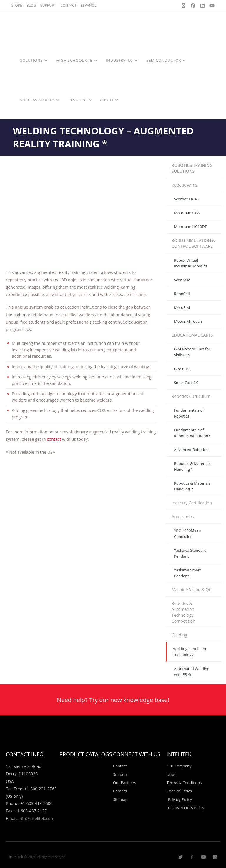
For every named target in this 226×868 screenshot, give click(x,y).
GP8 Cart (182, 369)
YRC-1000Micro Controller (187, 533)
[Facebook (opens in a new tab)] (193, 6)
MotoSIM (182, 307)
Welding (179, 635)
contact (54, 439)
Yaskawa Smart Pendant (187, 573)
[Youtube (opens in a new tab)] (211, 6)
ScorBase (182, 280)
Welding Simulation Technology (190, 652)
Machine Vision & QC (192, 590)
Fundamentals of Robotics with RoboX (192, 433)
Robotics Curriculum (191, 396)
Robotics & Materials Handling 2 (192, 486)
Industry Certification (192, 503)
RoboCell (182, 294)
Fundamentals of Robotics (189, 413)
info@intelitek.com (36, 818)
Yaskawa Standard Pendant (190, 553)
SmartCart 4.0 (186, 383)
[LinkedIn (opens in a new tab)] (202, 6)
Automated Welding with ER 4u (192, 671)
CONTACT (68, 5)
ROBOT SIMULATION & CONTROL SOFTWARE (193, 243)
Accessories (183, 517)
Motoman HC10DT (190, 227)
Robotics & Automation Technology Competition (183, 612)
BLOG (31, 5)
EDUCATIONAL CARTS (192, 335)
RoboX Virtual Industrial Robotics (191, 263)
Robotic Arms (184, 185)
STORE (17, 5)
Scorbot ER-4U (187, 199)
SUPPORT (48, 5)
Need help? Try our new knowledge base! (113, 700)
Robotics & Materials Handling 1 (192, 466)
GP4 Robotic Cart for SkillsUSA (192, 352)
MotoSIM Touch (188, 321)
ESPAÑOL (89, 5)
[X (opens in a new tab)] (184, 6)
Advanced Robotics (191, 450)
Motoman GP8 (187, 213)
